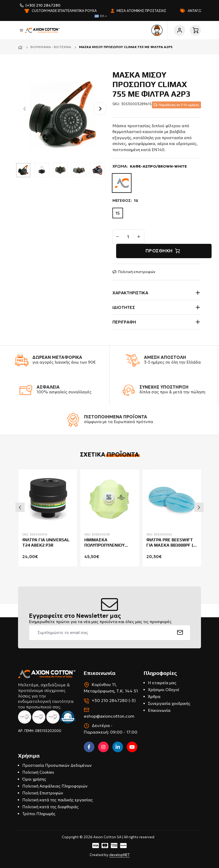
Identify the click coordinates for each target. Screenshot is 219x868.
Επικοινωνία (159, 710)
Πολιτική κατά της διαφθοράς (50, 807)
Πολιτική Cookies (38, 772)
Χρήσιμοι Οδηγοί (164, 690)
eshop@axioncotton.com (109, 716)
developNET (119, 855)
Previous (20, 507)
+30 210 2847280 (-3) (114, 700)
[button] (100, 109)
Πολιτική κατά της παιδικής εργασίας (58, 800)
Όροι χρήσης (34, 779)
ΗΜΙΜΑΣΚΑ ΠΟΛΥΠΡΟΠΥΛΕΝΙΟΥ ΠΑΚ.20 (104, 543)
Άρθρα (154, 697)
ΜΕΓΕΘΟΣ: (125, 201)
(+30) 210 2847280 (43, 5)
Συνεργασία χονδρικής (169, 703)
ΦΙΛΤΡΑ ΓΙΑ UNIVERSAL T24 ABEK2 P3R (46, 543)
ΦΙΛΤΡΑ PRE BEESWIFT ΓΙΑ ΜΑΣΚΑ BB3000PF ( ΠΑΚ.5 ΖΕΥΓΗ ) (170, 543)
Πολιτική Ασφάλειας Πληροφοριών (55, 786)
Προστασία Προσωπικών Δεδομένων (57, 765)
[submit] (180, 633)
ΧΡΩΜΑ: (150, 166)
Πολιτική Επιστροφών (43, 793)
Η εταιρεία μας (162, 683)
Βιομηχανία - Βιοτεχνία (51, 47)
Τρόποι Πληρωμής (39, 814)
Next (199, 507)
